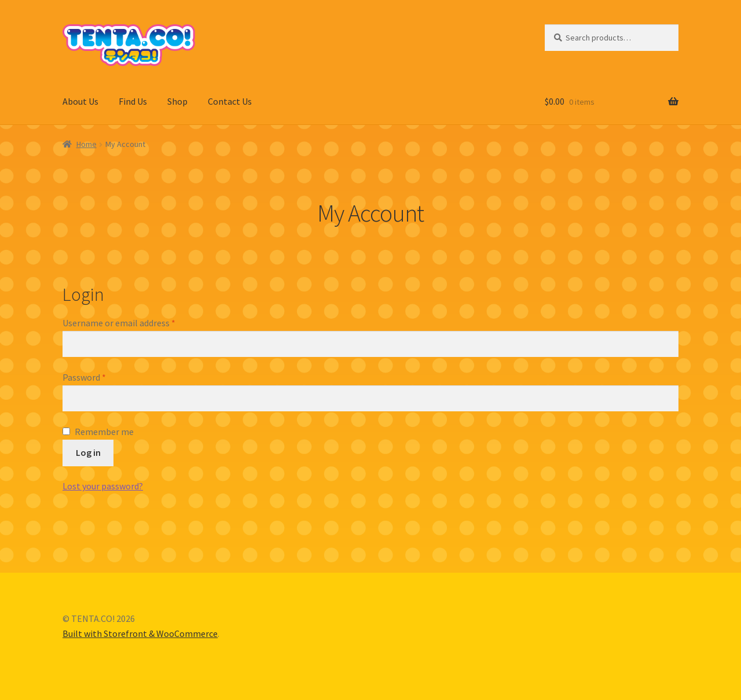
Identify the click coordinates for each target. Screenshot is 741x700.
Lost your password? (103, 486)
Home (87, 144)
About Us (80, 101)
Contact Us (230, 101)
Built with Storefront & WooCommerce (140, 633)
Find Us (133, 101)
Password (84, 377)
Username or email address (119, 323)
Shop (177, 101)
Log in (88, 452)
